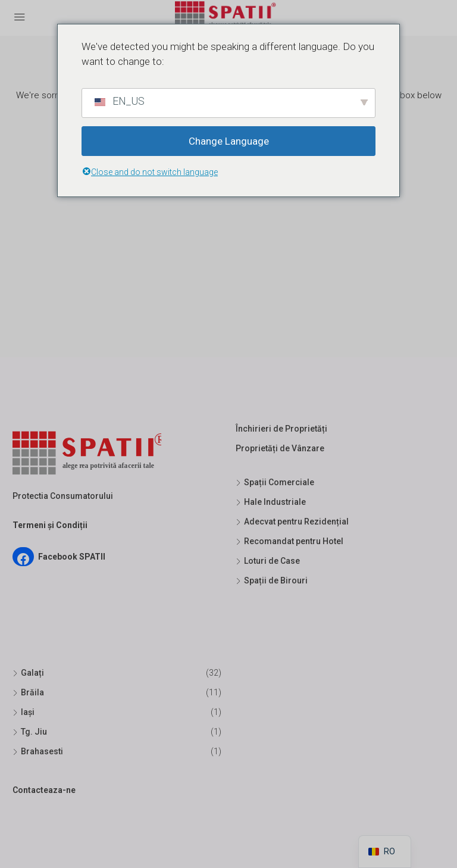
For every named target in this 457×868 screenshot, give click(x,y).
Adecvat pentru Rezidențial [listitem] (292, 522)
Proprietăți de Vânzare (280, 448)
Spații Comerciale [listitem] (275, 482)
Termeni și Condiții (50, 525)
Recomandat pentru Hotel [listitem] (289, 541)
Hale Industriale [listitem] (271, 502)
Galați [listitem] (28, 673)
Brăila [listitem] (28, 692)
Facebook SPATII (72, 557)
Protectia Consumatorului (63, 496)
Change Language (229, 141)
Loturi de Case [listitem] (268, 561)
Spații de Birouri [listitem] (272, 580)
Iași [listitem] (24, 712)
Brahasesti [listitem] (38, 751)
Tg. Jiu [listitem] (30, 732)
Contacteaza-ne (44, 790)
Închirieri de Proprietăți (281, 429)
